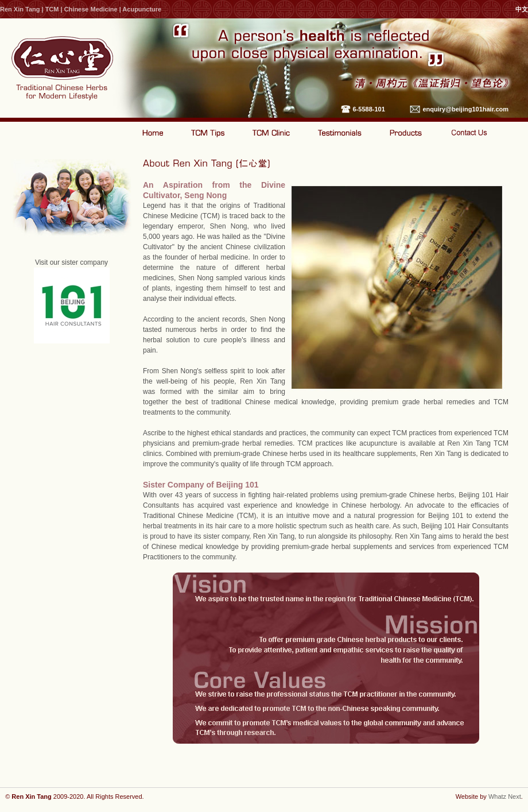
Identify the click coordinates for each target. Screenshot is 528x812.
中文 (522, 9)
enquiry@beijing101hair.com (466, 109)
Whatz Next (505, 796)
